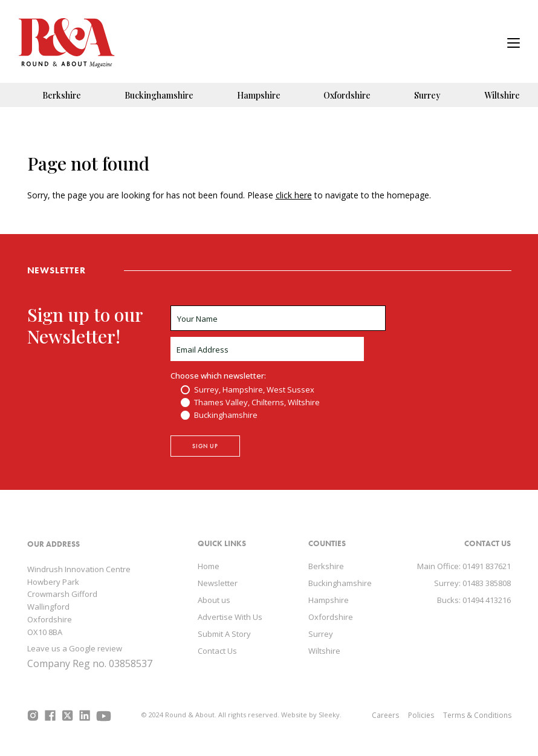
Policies (421, 715)
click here (294, 195)
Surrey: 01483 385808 (472, 583)
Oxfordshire (347, 95)
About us (214, 600)
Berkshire (62, 95)
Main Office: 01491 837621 (464, 566)
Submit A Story (224, 634)
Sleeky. (330, 715)
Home (209, 566)
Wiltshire (502, 95)
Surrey (427, 95)
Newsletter (218, 583)
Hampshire (259, 95)
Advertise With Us (230, 617)
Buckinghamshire (159, 95)
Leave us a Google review (75, 648)
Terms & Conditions (477, 715)
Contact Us (217, 651)
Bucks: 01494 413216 (474, 600)
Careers (385, 715)
